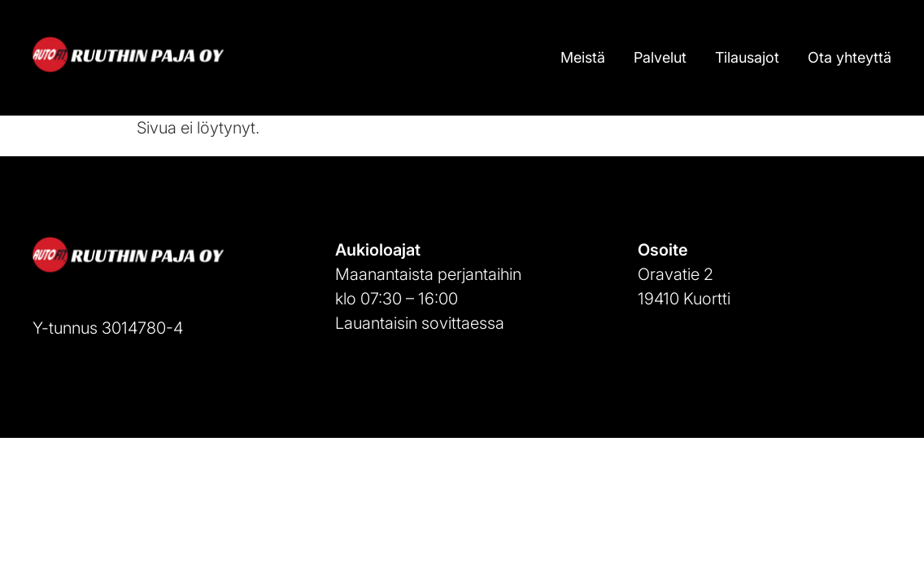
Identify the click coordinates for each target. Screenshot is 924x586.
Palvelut (660, 57)
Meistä (583, 57)
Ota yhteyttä (850, 57)
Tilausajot (747, 57)
